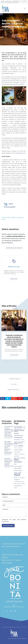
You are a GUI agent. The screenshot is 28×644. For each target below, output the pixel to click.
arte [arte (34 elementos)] (24, 429)
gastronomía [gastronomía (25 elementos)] (17, 456)
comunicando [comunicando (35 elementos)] (17, 440)
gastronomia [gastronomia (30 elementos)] (22, 454)
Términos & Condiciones (21, 639)
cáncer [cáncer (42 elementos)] (16, 442)
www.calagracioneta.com (19, 153)
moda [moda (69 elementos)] (19, 468)
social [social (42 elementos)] (15, 484)
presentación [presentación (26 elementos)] (22, 478)
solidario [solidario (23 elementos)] (19, 484)
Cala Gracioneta (6, 217)
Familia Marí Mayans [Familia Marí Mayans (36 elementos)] (18, 450)
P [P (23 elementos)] (19, 478)
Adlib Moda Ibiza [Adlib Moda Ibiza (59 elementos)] (18, 429)
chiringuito (13, 217)
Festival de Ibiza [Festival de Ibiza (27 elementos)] (17, 452)
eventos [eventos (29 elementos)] (16, 448)
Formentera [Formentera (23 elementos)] (16, 454)
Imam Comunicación (9, 627)
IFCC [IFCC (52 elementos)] (15, 464)
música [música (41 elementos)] (16, 472)
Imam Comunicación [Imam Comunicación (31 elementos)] (18, 466)
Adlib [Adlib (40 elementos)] (24, 427)
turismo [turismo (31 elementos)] (23, 484)
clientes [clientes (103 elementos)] (17, 434)
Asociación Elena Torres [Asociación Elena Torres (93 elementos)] (19, 431)
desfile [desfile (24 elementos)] (19, 442)
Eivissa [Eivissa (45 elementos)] (16, 446)
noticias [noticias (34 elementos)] (16, 478)
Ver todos (15, 309)
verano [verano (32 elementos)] (16, 488)
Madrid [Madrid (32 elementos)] (16, 468)
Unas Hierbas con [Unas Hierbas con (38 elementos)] (18, 486)
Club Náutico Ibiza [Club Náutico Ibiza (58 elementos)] (19, 436)
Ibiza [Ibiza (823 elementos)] (16, 460)
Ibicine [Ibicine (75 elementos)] (23, 458)
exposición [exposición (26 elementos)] (20, 448)
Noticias (12, 29)
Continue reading (14, 355)
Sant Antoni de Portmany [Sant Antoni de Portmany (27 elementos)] (19, 482)
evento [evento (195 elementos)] (21, 446)
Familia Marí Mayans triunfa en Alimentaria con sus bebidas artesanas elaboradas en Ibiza (9, 462)
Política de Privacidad (12, 639)
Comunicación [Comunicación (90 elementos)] (18, 438)
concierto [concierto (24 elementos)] (23, 440)
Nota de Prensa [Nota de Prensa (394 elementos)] (17, 475)
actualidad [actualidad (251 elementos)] (18, 427)
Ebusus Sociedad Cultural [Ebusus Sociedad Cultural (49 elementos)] (18, 443)
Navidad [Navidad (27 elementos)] (20, 472)
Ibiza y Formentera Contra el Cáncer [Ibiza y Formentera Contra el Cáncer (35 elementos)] (18, 462)
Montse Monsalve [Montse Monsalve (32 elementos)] (18, 470)
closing (18, 217)
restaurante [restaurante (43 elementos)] (17, 480)
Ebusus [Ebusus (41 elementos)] (23, 442)
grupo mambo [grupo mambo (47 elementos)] (17, 458)
